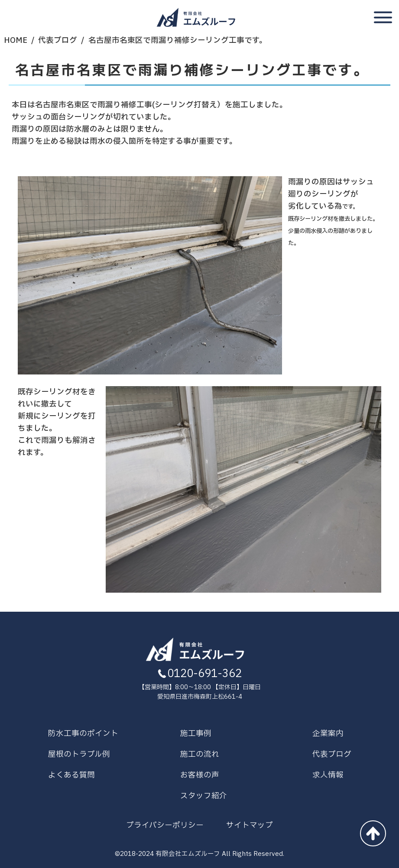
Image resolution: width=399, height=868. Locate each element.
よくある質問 (71, 775)
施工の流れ (200, 754)
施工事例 (196, 734)
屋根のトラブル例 (79, 754)
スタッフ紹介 (204, 796)
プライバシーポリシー (165, 825)
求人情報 (328, 775)
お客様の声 (200, 775)
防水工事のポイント (83, 734)
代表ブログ (58, 40)
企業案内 (328, 734)
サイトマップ (250, 825)
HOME (16, 40)
